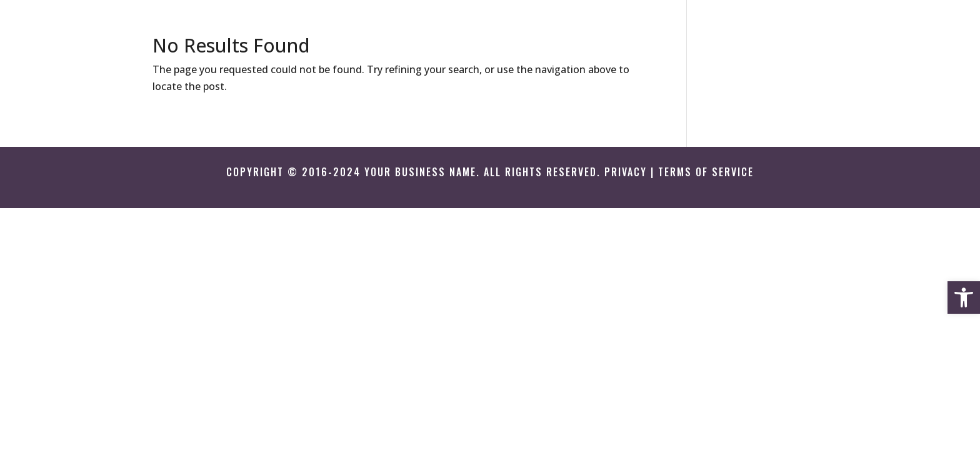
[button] (964, 297)
